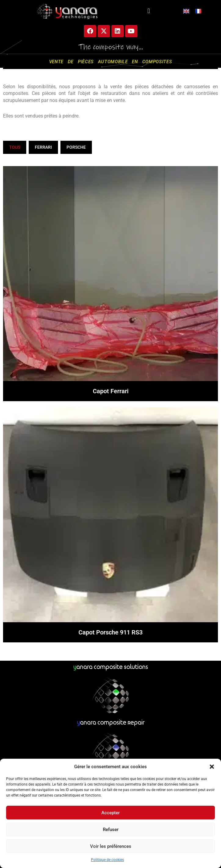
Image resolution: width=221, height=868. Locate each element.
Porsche (76, 147)
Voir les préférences (111, 846)
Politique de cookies (107, 860)
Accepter (111, 813)
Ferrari (43, 147)
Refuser (111, 830)
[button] (212, 767)
